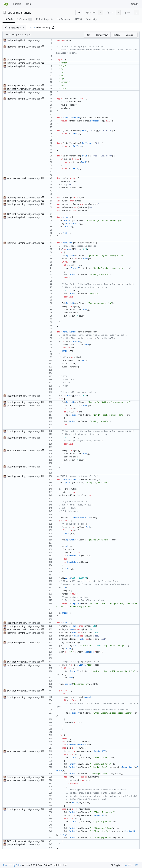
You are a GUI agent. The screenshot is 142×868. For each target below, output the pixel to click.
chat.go (26, 13)
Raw (89, 35)
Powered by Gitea (12, 865)
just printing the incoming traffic (24, 40)
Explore (17, 4)
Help (28, 4)
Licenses (128, 865)
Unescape (130, 35)
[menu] (116, 865)
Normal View (102, 35)
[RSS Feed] (79, 12)
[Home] (6, 4)
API (136, 865)
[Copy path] (53, 28)
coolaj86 (13, 13)
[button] (43, 47)
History (117, 35)
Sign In (133, 4)
